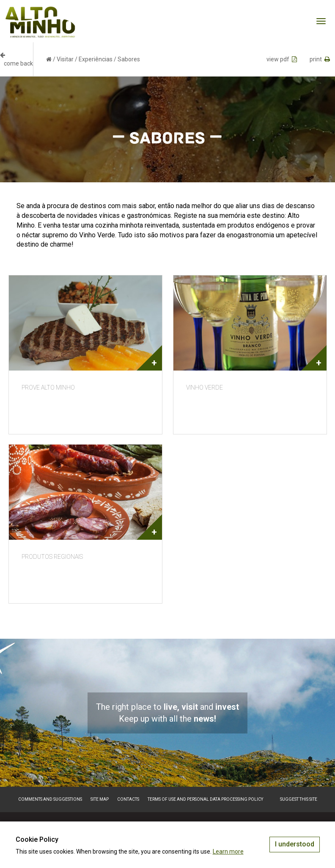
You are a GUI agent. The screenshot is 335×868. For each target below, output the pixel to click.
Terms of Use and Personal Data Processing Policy (205, 799)
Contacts (128, 799)
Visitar (65, 59)
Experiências (96, 59)
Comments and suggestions (50, 799)
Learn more (228, 852)
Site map (100, 799)
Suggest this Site (299, 799)
